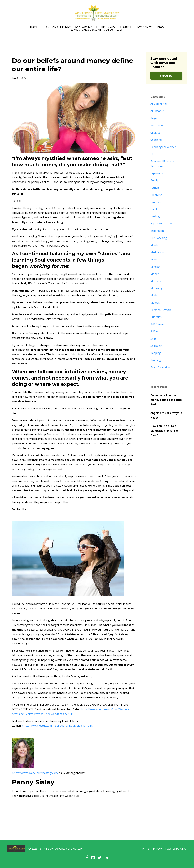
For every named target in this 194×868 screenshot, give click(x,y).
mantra (155, 245)
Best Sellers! (144, 27)
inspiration (157, 231)
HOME (34, 27)
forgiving (156, 195)
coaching (156, 140)
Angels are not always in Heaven (166, 415)
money (155, 274)
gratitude (156, 202)
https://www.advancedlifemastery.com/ (35, 773)
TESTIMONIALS (105, 27)
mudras (155, 303)
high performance (162, 224)
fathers (155, 188)
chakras (155, 133)
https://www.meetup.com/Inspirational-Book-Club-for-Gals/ (58, 726)
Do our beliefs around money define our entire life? (166, 400)
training (156, 360)
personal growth (161, 310)
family (154, 180)
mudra (154, 295)
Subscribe (166, 76)
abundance (157, 111)
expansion (157, 173)
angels (155, 118)
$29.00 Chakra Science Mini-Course (92, 30)
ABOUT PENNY (62, 27)
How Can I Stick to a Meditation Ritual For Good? (164, 431)
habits (154, 209)
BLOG (45, 27)
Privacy (157, 849)
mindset (155, 267)
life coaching (159, 238)
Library (160, 27)
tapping (156, 353)
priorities (156, 317)
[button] (74, 557)
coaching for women (163, 147)
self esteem (157, 324)
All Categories (159, 104)
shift (153, 339)
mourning (157, 288)
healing (155, 216)
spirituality (157, 346)
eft (152, 154)
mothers (156, 281)
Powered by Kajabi (176, 849)
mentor (155, 259)
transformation (160, 367)
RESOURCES (126, 27)
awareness (157, 125)
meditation (157, 252)
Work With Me (83, 27)
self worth (157, 331)
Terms (145, 849)
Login (120, 30)
